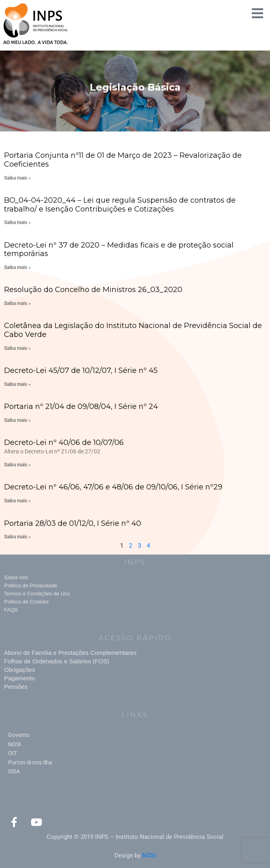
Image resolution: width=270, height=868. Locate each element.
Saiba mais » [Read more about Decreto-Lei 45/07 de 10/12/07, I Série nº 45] (17, 384)
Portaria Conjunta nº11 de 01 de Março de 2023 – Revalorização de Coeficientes (123, 160)
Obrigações (20, 670)
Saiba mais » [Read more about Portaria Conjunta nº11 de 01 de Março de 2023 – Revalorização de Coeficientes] (17, 178)
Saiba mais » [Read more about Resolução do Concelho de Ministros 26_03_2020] (17, 303)
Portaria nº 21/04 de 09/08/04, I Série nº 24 (81, 406)
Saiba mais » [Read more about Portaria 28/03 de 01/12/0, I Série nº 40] (17, 537)
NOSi (149, 855)
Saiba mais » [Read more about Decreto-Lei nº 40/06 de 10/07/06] (17, 465)
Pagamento (20, 678)
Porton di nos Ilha (30, 762)
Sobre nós (16, 577)
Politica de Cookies (26, 602)
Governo (19, 735)
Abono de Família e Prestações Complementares (70, 653)
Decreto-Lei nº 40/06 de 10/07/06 (64, 442)
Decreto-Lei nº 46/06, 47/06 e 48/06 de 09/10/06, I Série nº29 (113, 487)
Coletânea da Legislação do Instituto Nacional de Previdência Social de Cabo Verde (133, 330)
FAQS (11, 610)
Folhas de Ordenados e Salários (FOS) (57, 661)
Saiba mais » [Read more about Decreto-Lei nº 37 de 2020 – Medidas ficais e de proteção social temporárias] (17, 267)
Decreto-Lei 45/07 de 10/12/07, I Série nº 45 (81, 370)
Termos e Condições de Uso (37, 594)
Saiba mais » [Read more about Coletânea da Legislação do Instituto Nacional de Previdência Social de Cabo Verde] (17, 348)
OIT (13, 753)
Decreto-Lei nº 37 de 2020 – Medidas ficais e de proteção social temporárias (119, 250)
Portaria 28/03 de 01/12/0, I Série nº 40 (73, 523)
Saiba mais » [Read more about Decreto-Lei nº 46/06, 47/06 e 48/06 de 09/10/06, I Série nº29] (17, 501)
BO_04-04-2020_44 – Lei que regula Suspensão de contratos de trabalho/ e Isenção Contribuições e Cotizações (120, 205)
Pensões (16, 687)
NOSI (15, 744)
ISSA (14, 771)
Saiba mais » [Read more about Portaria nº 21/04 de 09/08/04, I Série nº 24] (17, 420)
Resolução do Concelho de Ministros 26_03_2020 (93, 290)
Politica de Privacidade (31, 585)
